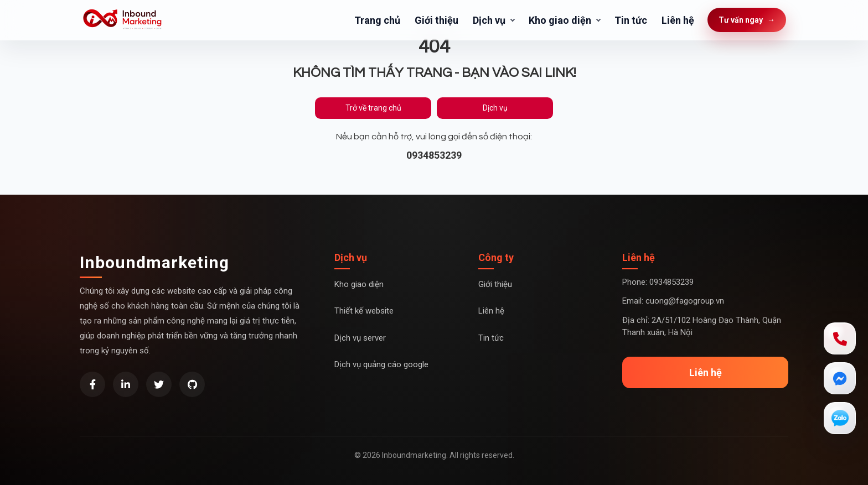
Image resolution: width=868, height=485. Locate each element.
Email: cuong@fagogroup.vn (673, 301)
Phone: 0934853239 (658, 282)
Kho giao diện (560, 20)
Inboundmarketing (154, 262)
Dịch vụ (489, 20)
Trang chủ (377, 20)
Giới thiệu (436, 20)
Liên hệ (678, 20)
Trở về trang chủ (373, 108)
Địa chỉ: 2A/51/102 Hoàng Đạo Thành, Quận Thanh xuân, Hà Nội (702, 327)
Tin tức (631, 20)
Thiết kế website (364, 311)
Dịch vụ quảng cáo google (381, 364)
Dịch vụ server (360, 338)
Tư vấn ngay (747, 20)
